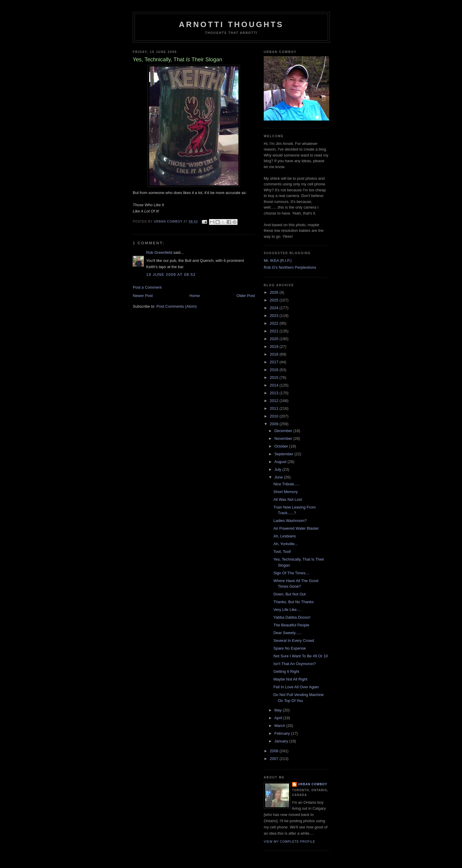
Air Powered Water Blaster (296, 528)
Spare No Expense (289, 648)
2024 (275, 308)
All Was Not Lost (288, 499)
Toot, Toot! (282, 552)
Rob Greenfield (159, 252)
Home (195, 296)
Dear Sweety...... (287, 633)
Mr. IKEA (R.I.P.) (278, 261)
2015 (275, 377)
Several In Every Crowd (294, 641)
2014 (275, 385)
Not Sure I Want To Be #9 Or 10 (301, 656)
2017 (275, 362)
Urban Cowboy (313, 784)
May (279, 710)
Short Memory (285, 492)
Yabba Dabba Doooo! (292, 617)
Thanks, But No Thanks (294, 602)
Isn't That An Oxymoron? (294, 664)
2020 (275, 339)
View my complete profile (289, 842)
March (280, 726)
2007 (275, 759)
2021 (275, 331)
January (282, 741)
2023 (275, 316)
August (281, 462)
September (284, 454)
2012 (275, 401)
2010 (275, 416)
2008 (275, 751)
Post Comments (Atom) (177, 306)
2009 (275, 424)
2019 (275, 347)
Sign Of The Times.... (291, 573)
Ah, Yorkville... (285, 544)
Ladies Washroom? (290, 521)
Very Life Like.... (287, 610)
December (284, 431)
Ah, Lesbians (284, 536)
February (283, 733)
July (278, 469)
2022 (275, 323)
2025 (275, 300)
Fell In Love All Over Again (296, 687)
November (284, 438)
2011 (275, 408)
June (279, 477)
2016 (275, 370)
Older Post (246, 296)
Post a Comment (147, 287)
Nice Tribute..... (286, 484)
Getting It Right (286, 671)
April (279, 718)
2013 (275, 393)
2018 (275, 354)
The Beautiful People (291, 625)
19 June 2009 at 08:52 (171, 275)
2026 (275, 292)
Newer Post (143, 296)
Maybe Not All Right (290, 679)
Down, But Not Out (289, 594)
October (282, 446)
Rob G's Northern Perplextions (290, 267)
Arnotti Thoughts (231, 24)
